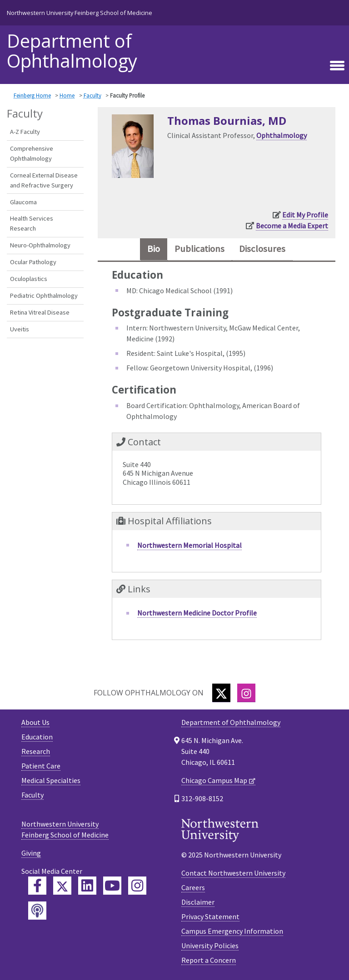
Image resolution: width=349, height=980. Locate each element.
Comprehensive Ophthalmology (32, 153)
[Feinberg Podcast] (37, 911)
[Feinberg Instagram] (137, 886)
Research (36, 751)
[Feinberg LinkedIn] (87, 886)
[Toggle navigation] (337, 66)
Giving (31, 853)
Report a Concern (209, 960)
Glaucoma (23, 202)
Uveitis (20, 329)
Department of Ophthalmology (72, 51)
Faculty (92, 95)
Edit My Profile (305, 215)
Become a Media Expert (292, 226)
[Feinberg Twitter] (62, 886)
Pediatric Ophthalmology (44, 295)
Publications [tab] (199, 249)
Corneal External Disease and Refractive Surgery (44, 180)
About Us (35, 722)
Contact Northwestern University (233, 873)
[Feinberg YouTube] (112, 886)
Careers (193, 887)
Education (37, 737)
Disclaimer (198, 902)
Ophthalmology (282, 135)
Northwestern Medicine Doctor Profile (197, 613)
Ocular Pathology (33, 262)
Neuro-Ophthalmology (40, 245)
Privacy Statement (210, 916)
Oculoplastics (29, 279)
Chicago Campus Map (214, 780)
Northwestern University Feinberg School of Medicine (80, 13)
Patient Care (41, 766)
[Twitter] (221, 693)
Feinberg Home (32, 95)
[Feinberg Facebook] (37, 886)
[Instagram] (246, 693)
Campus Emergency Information (232, 931)
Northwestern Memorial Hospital (189, 545)
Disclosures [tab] (262, 249)
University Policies (210, 946)
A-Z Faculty (25, 132)
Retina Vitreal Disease (40, 312)
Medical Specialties (51, 780)
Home (67, 95)
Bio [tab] (154, 249)
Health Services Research (32, 223)
